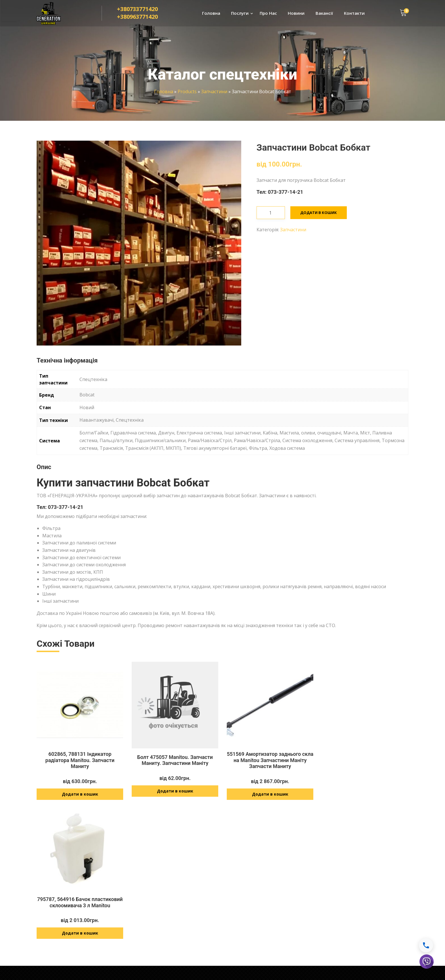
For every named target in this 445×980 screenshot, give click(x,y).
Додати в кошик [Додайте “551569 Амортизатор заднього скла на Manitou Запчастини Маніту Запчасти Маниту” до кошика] (270, 794)
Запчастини (214, 91)
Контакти (354, 13)
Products (187, 91)
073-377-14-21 (286, 192)
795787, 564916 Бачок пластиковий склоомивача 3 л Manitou (365, 760)
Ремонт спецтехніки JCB (170, 881)
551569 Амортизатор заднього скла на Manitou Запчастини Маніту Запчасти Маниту (270, 760)
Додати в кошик (319, 213)
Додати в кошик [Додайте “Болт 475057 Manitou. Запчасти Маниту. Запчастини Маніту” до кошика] (175, 791)
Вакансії (324, 13)
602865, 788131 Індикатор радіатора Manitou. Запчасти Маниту (80, 760)
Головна (211, 13)
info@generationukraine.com (265, 926)
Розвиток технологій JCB (171, 920)
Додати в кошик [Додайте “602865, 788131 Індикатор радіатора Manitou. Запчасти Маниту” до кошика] (80, 794)
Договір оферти (344, 901)
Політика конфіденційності (355, 891)
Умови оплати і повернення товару (363, 911)
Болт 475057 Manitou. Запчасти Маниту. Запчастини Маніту (175, 760)
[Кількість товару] (271, 213)
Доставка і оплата (347, 881)
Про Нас (268, 13)
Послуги (240, 13)
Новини (296, 13)
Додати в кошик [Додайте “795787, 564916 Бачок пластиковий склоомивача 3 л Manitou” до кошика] (365, 791)
